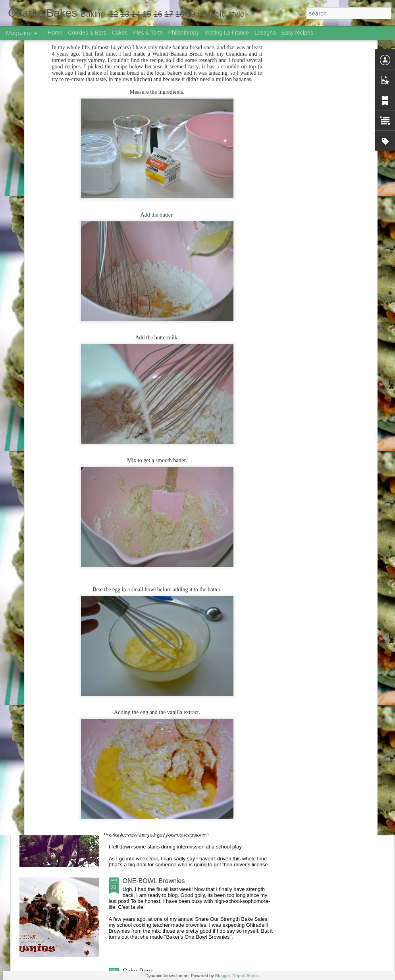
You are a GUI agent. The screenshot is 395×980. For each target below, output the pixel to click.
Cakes (120, 33)
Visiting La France (227, 33)
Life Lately (137, 791)
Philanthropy (184, 33)
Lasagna (265, 33)
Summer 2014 (143, 610)
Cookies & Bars (87, 33)
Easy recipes (297, 33)
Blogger (223, 976)
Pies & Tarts (148, 33)
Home (55, 33)
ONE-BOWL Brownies (154, 881)
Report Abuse (246, 976)
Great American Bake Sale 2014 (168, 700)
